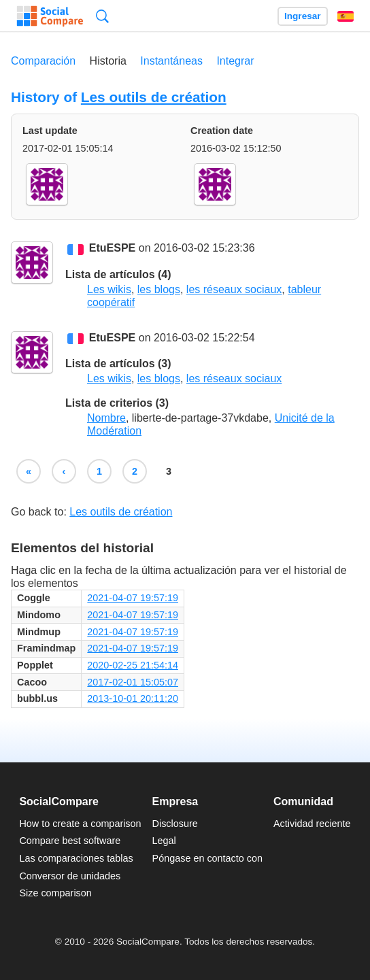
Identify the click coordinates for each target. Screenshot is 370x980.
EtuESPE (112, 249)
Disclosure (175, 824)
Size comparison (55, 893)
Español (346, 16)
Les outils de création (154, 97)
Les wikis (109, 289)
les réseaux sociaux (234, 289)
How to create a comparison (80, 824)
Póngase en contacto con (207, 858)
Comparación (43, 61)
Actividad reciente (312, 824)
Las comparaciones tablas (76, 858)
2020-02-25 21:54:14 (133, 665)
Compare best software (70, 841)
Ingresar (303, 16)
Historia (108, 61)
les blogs (159, 289)
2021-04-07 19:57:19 (133, 598)
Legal (164, 841)
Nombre (106, 418)
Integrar (235, 61)
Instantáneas (171, 61)
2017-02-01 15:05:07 (133, 682)
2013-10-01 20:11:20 (133, 698)
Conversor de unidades (70, 876)
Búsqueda (102, 16)
